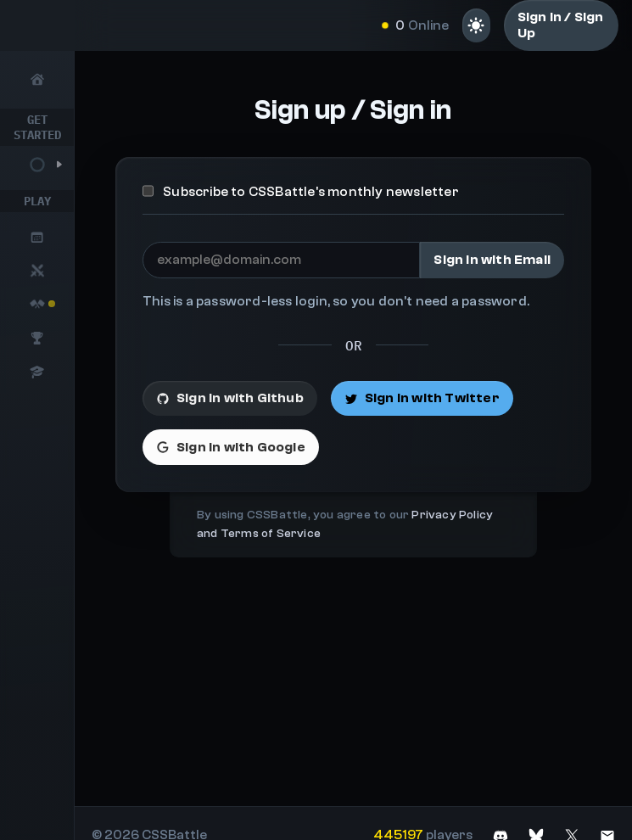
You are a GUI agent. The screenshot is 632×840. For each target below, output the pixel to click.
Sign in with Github (230, 398)
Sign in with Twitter (422, 398)
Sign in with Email (492, 260)
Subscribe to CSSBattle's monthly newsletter (301, 192)
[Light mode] (476, 25)
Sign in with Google (231, 447)
